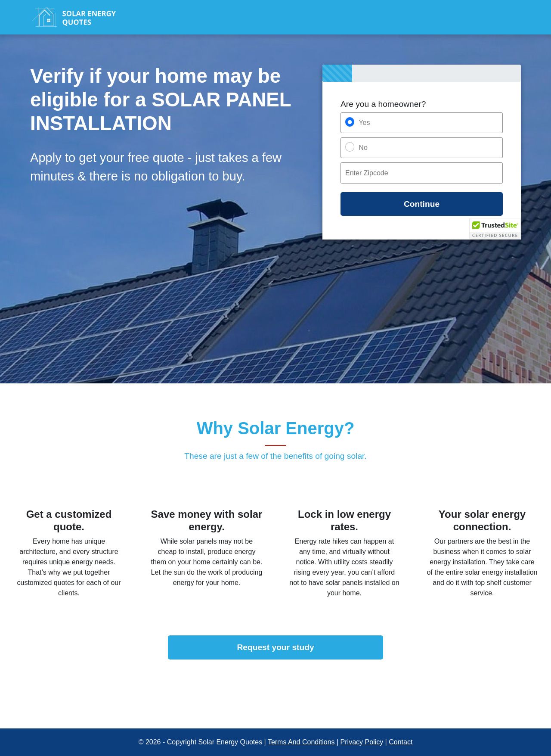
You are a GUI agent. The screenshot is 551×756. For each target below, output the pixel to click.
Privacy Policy (362, 742)
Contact (401, 742)
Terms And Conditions (302, 742)
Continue (422, 204)
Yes (364, 123)
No (363, 148)
